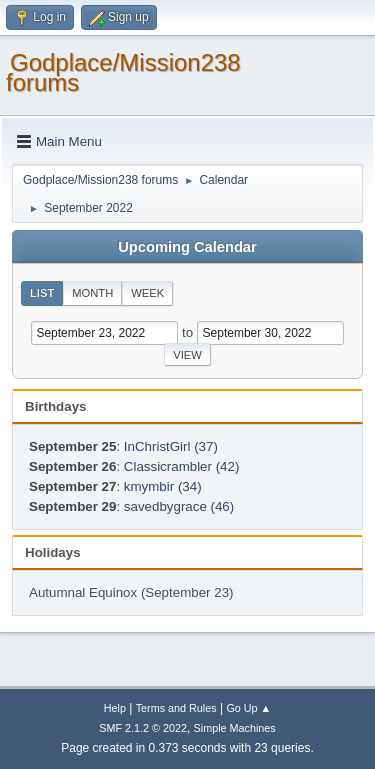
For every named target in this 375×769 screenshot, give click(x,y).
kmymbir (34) (163, 486)
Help (115, 708)
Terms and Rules (176, 708)
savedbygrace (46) (179, 506)
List (42, 293)
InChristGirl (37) (171, 446)
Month (92, 293)
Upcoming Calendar (187, 247)
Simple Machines (235, 728)
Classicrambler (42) (182, 466)
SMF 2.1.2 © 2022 (143, 728)
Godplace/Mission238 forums (123, 72)
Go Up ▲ (248, 708)
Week (147, 293)
